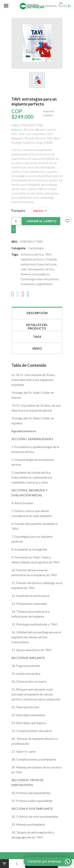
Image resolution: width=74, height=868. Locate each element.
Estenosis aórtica (32, 254)
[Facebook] (13, 295)
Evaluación (28, 284)
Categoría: (19, 248)
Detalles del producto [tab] (37, 327)
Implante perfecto (32, 259)
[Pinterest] (23, 295)
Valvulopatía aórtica (41, 269)
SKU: (15, 242)
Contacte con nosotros (42, 6)
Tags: (15, 254)
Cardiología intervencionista (40, 279)
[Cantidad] (16, 221)
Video (37, 348)
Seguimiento (44, 284)
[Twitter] (18, 295)
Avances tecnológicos (35, 274)
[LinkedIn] (28, 295)
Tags (37, 336)
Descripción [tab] (37, 313)
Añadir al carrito (41, 221)
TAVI (48, 254)
